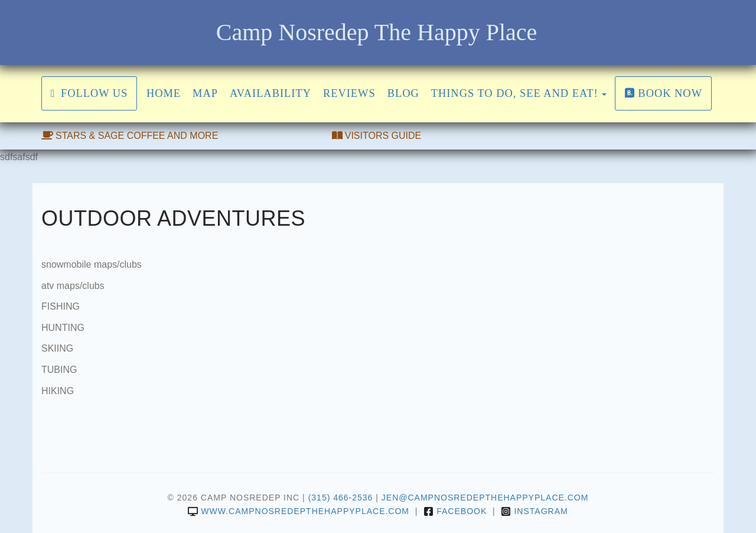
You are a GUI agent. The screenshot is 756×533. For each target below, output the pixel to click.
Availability (271, 93)
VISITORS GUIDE (377, 136)
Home (164, 93)
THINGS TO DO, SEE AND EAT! (515, 93)
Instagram (534, 511)
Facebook (455, 511)
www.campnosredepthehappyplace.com (299, 511)
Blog (403, 93)
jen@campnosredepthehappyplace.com (485, 498)
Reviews (349, 93)
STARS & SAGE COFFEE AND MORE (130, 136)
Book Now (663, 93)
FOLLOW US (89, 93)
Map (205, 93)
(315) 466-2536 (341, 498)
